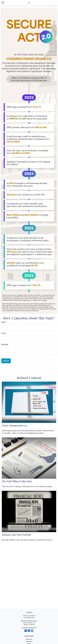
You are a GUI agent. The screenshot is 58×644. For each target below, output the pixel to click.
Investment (29, 641)
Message (5, 344)
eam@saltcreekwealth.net (29, 628)
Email (3, 333)
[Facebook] (26, 631)
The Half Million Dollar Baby (17, 481)
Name (4, 322)
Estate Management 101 (15, 425)
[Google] (32, 631)
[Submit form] (6, 361)
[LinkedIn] (29, 631)
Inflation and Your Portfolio (16, 535)
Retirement (29, 639)
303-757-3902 (31, 616)
